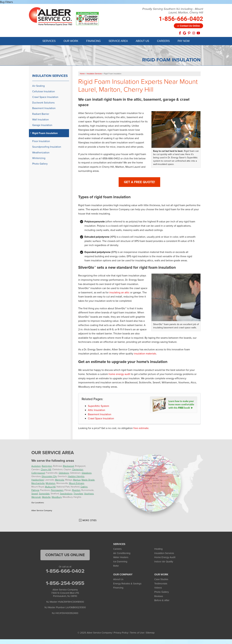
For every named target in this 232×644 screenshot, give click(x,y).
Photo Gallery (40, 164)
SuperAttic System (99, 406)
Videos (158, 588)
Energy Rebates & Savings (127, 584)
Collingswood (38, 473)
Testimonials (161, 584)
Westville (46, 498)
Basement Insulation (100, 415)
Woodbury (57, 498)
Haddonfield (38, 480)
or (188, 26)
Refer (116, 566)
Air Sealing (38, 86)
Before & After (162, 601)
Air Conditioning (122, 554)
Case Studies (161, 580)
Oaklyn (84, 487)
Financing (118, 588)
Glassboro (87, 473)
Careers (117, 549)
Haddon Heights (76, 477)
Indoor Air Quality (164, 562)
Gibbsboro (64, 473)
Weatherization (41, 153)
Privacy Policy (121, 633)
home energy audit (119, 375)
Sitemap (150, 633)
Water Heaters (121, 558)
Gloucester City (49, 477)
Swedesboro (66, 494)
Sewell (35, 494)
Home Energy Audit (165, 558)
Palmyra (35, 491)
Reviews (159, 597)
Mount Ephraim (77, 484)
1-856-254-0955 (65, 584)
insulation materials (145, 354)
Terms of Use (137, 633)
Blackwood (68, 467)
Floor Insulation (41, 142)
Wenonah (36, 498)
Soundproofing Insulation (47, 147)
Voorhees (89, 494)
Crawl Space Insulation (101, 419)
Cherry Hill (46, 470)
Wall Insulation (41, 120)
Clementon (78, 470)
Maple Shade (88, 480)
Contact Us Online (65, 555)
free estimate (141, 429)
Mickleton (51, 484)
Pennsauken (57, 491)
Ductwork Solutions (43, 103)
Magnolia (60, 480)
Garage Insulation (42, 126)
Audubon (36, 467)
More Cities (90, 521)
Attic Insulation (97, 411)
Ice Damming (120, 562)
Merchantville (38, 484)
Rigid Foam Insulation (45, 134)
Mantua (77, 480)
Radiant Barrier (41, 114)
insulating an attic (119, 293)
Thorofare (78, 494)
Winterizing (39, 159)
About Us (118, 580)
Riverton (76, 491)
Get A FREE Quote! (139, 182)
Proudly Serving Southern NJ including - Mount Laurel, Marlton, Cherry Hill (173, 11)
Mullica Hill (50, 487)
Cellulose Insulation (44, 92)
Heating (158, 549)
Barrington (47, 467)
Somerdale (44, 494)
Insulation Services (50, 76)
